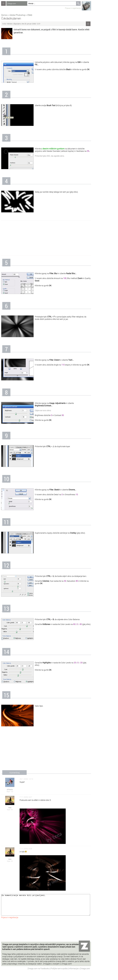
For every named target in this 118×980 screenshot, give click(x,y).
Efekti (30, 15)
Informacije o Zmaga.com (79, 973)
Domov (4, 15)
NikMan (10, 24)
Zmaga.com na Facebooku (39, 973)
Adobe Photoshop (17, 15)
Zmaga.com (12, 4)
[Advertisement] (46, 238)
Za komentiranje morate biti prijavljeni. (46, 907)
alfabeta (10, 789)
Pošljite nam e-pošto (59, 973)
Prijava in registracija (73, 8)
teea (10, 808)
